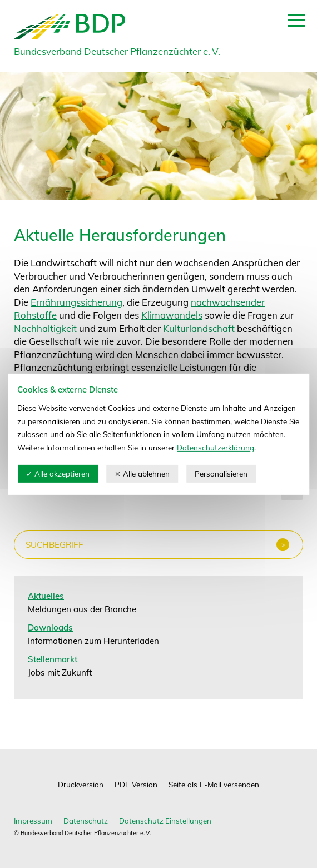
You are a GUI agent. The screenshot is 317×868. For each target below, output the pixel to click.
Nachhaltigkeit (45, 328)
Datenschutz (86, 820)
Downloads (50, 628)
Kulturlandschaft (199, 328)
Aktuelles (46, 596)
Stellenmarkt (53, 659)
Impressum (33, 820)
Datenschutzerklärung (216, 447)
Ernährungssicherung (76, 302)
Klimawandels (172, 315)
